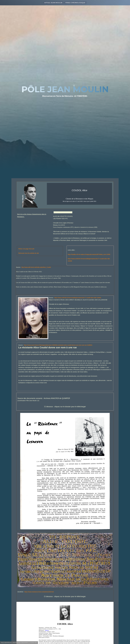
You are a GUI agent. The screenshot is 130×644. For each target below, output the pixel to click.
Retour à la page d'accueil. (26, 249)
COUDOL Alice (33, 643)
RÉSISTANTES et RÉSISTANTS (21, 643)
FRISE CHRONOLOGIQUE (75, 3)
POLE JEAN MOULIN (54, 3)
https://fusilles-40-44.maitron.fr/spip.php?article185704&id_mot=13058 (89, 254)
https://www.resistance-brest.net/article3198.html (39, 592)
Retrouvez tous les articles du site (29, 253)
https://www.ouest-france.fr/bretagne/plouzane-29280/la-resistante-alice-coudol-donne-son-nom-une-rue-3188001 (58, 345)
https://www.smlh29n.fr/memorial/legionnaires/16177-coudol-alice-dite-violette (78, 298)
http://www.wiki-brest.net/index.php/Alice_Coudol (36, 267)
